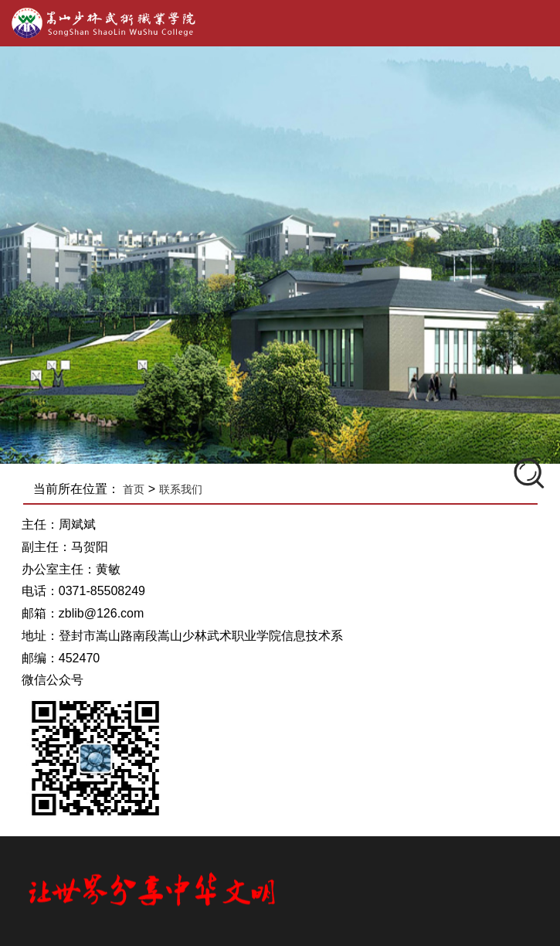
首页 (135, 489)
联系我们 (182, 489)
